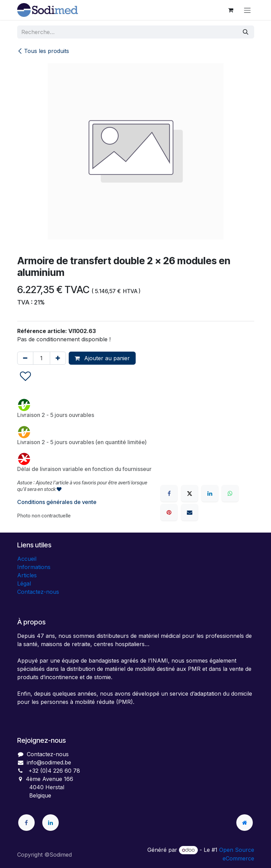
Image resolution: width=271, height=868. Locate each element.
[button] (25, 377)
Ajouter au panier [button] (102, 358)
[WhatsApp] (230, 493)
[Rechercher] (246, 32)
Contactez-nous (38, 592)
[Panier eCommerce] (231, 10)
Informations (34, 567)
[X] (190, 493)
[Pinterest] (169, 512)
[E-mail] (190, 512)
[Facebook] (169, 493)
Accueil (27, 559)
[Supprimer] (25, 358)
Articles (27, 575)
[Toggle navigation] (247, 10)
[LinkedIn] (210, 493)
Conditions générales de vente (57, 502)
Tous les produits (43, 51)
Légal (24, 583)
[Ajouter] (58, 358)
